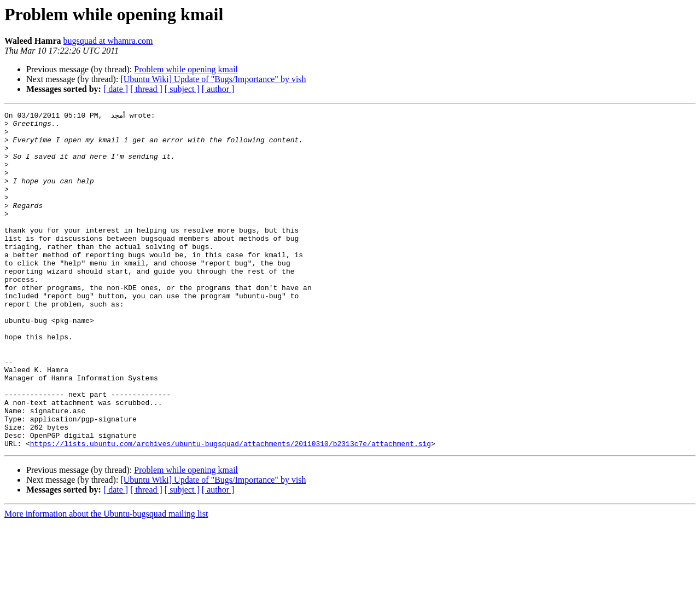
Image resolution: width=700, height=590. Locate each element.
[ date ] (116, 89)
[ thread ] (146, 89)
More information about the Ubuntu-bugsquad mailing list (106, 580)
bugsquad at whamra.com (108, 41)
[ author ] (218, 89)
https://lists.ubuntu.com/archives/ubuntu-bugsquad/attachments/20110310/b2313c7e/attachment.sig (231, 510)
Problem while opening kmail (186, 69)
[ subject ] (182, 89)
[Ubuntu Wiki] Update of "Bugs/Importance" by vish (213, 79)
